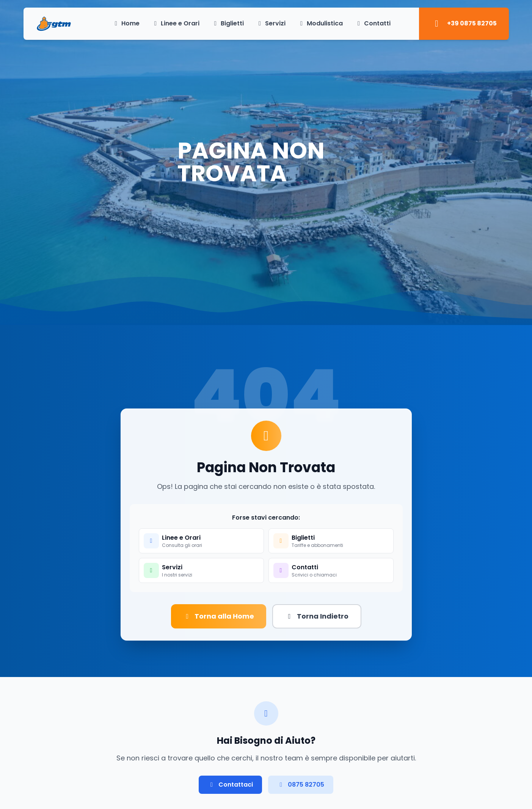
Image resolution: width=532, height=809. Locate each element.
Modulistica (320, 23)
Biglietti (228, 23)
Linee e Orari (176, 23)
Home (126, 23)
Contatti (373, 23)
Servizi (271, 23)
